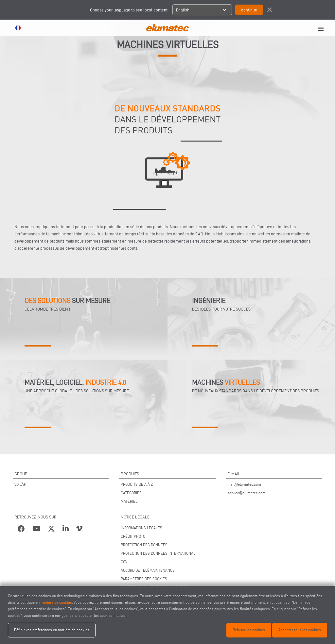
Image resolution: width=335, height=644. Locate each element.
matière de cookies (56, 602)
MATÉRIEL (129, 501)
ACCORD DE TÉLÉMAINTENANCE (148, 570)
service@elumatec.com (247, 493)
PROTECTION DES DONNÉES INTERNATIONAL (158, 553)
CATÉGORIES (131, 493)
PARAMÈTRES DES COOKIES (144, 579)
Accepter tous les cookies (300, 630)
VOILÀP (20, 484)
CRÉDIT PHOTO (133, 536)
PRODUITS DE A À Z (137, 484)
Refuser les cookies (249, 630)
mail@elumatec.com (244, 484)
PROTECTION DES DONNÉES (144, 545)
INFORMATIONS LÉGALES (141, 528)
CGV (124, 562)
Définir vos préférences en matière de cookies (52, 630)
